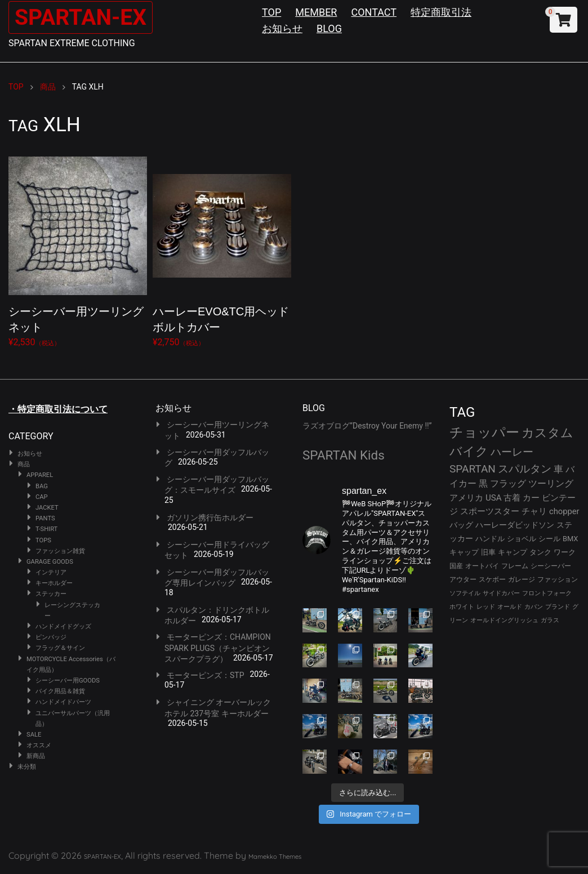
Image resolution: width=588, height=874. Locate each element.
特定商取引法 (441, 12)
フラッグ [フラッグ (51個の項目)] (508, 483)
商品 (24, 464)
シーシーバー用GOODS (68, 681)
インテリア (51, 572)
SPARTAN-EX (82, 17)
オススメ (39, 745)
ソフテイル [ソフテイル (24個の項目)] (465, 593)
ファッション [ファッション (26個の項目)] (558, 579)
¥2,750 (222, 250)
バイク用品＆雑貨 (60, 691)
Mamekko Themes (275, 857)
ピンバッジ (51, 637)
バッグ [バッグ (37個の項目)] (461, 525)
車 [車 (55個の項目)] (558, 469)
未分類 (27, 767)
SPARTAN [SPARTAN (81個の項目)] (473, 469)
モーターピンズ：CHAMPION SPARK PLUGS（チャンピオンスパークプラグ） (218, 648)
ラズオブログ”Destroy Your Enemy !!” (367, 426)
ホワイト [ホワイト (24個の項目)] (462, 607)
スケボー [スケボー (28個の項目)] (492, 579)
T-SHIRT (46, 529)
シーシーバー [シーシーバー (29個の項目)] (551, 566)
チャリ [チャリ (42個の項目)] (534, 511)
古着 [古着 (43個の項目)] (512, 498)
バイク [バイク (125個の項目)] (469, 451)
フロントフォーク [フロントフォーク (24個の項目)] (547, 593)
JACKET (47, 508)
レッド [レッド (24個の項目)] (486, 607)
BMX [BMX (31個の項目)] (571, 539)
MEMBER (316, 12)
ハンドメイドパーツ (63, 702)
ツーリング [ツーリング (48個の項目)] (551, 483)
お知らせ (282, 28)
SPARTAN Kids (344, 455)
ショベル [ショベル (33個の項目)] (522, 539)
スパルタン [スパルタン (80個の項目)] (525, 469)
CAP (42, 497)
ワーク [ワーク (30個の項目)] (565, 552)
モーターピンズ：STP (206, 675)
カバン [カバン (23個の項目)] (534, 607)
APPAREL (40, 475)
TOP (271, 12)
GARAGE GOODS (50, 562)
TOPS (43, 540)
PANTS (45, 518)
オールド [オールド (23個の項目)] (510, 607)
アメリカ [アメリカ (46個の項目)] (466, 498)
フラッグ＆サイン (60, 648)
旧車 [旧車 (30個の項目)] (488, 552)
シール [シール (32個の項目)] (549, 539)
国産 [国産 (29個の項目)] (456, 566)
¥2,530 (78, 250)
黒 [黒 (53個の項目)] (483, 483)
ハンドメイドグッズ (63, 626)
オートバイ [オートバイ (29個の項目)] (482, 566)
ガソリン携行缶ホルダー (210, 518)
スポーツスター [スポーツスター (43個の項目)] (490, 511)
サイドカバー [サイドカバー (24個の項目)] (501, 593)
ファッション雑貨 (60, 551)
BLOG (329, 28)
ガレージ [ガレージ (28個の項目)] (522, 579)
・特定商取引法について (58, 409)
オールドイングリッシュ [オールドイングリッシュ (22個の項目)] (504, 620)
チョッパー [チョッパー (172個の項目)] (484, 432)
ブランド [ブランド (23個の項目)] (558, 607)
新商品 (36, 756)
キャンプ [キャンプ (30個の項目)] (513, 552)
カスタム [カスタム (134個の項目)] (547, 432)
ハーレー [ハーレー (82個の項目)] (512, 452)
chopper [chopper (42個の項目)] (564, 511)
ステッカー (51, 594)
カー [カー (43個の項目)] (531, 498)
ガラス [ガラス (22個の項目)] (550, 620)
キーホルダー (54, 583)
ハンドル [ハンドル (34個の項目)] (490, 539)
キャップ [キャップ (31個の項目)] (464, 552)
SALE (34, 735)
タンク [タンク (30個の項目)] (540, 552)
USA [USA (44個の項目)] (494, 498)
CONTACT (374, 12)
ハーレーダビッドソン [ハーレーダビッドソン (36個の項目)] (515, 525)
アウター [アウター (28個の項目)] (463, 579)
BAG (42, 486)
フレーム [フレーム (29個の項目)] (515, 566)
